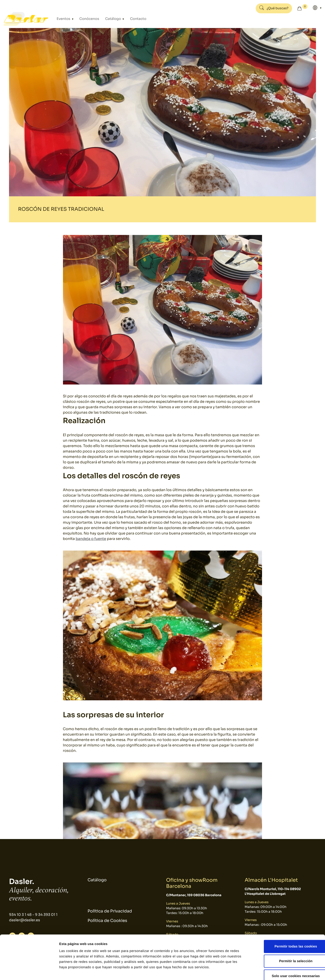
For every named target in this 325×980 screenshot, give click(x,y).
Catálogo (110, 19)
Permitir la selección (287, 936)
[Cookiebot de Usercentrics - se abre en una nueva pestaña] (29, 971)
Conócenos (88, 19)
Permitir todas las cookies (287, 921)
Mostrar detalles (243, 971)
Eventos (64, 19)
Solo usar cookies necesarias (287, 950)
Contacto (133, 19)
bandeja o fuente (91, 539)
